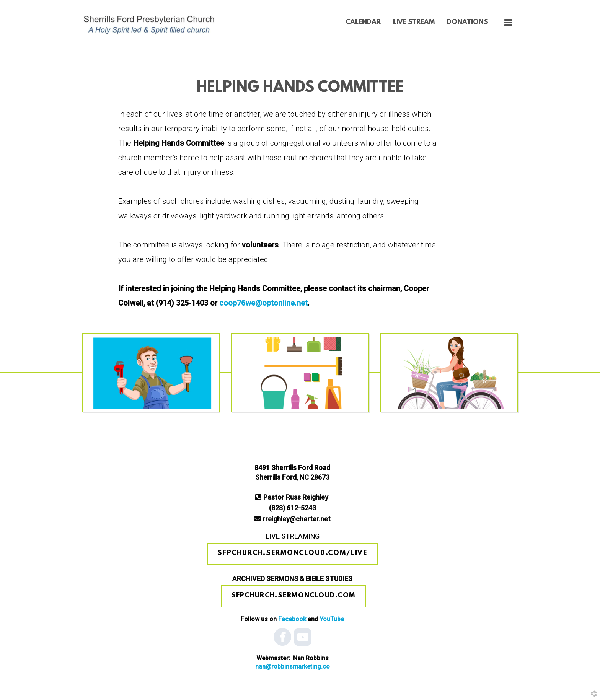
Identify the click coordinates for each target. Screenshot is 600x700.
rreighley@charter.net (297, 519)
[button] (292, 554)
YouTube (332, 619)
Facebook (292, 619)
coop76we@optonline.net (263, 303)
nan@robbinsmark (293, 667)
